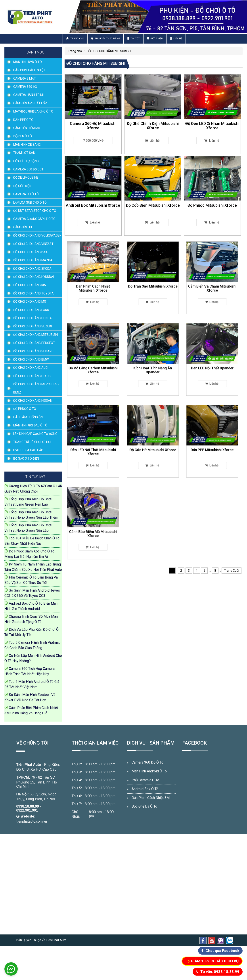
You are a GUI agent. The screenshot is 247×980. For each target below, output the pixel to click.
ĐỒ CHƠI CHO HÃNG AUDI (31, 368)
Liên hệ (176, 39)
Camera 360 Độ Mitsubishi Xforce (93, 126)
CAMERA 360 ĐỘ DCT (28, 169)
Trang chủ (75, 39)
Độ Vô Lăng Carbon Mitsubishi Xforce (93, 365)
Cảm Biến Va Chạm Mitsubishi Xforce (212, 283)
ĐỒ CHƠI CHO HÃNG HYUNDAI (34, 277)
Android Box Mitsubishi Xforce (93, 205)
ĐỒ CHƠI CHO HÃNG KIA (30, 285)
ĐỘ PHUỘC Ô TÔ (25, 409)
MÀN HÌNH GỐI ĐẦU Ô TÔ (30, 425)
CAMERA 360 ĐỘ (25, 87)
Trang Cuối (232, 571)
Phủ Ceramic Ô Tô (145, 780)
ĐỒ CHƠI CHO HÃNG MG (30, 302)
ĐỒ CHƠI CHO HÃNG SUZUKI (33, 326)
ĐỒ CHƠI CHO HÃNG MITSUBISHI (36, 335)
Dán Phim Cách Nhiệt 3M (151, 798)
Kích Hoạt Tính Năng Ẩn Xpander (153, 365)
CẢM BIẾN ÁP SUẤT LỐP (30, 103)
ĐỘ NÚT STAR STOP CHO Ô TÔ (35, 211)
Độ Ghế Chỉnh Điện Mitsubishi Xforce (153, 126)
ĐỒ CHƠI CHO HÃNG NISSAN (33, 401)
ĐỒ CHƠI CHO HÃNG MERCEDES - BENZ (36, 388)
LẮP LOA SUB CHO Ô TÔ (30, 202)
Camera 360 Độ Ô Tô (147, 762)
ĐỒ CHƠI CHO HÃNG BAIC (31, 252)
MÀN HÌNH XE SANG (27, 145)
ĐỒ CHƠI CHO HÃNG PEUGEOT (34, 343)
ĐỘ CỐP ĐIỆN (22, 186)
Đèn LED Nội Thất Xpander (212, 364)
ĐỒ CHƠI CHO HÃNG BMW (31, 359)
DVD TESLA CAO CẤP (28, 450)
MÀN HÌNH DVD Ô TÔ (28, 62)
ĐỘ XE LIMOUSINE (26, 178)
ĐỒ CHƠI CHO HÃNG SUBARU (33, 351)
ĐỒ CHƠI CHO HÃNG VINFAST (33, 244)
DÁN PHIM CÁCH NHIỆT (29, 70)
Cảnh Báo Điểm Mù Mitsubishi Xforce (93, 529)
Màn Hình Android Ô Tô (149, 771)
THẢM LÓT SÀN (24, 153)
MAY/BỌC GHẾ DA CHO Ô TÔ (33, 111)
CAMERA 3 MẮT (25, 78)
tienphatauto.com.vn (32, 821)
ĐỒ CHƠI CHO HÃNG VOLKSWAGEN (37, 235)
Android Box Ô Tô (145, 789)
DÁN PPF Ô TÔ (23, 120)
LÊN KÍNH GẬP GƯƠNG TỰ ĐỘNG (35, 434)
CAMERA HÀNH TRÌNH (29, 95)
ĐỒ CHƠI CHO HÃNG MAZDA (33, 260)
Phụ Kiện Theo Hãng (105, 39)
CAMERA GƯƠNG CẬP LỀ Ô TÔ (34, 219)
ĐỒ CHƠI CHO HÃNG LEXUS (32, 376)
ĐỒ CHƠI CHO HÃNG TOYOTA (34, 293)
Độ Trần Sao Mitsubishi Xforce (153, 282)
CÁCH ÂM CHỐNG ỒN (28, 417)
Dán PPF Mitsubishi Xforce (212, 446)
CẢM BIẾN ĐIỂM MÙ (27, 128)
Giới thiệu (155, 39)
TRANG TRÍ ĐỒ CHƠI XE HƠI (32, 442)
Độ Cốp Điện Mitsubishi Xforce (153, 205)
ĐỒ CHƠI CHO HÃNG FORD (31, 310)
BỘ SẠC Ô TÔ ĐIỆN (26, 458)
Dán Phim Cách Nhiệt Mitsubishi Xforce (93, 283)
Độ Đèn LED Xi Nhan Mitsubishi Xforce (212, 126)
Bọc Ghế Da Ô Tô (144, 806)
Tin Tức (133, 39)
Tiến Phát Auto (29, 765)
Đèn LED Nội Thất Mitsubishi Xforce (93, 447)
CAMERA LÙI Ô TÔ (26, 194)
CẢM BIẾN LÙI (23, 227)
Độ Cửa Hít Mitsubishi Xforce (153, 446)
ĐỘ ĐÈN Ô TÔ (23, 136)
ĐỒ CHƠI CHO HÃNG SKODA (32, 269)
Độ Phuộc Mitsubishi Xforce (212, 205)
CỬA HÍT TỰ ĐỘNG (26, 161)
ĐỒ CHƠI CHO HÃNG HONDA (33, 318)
